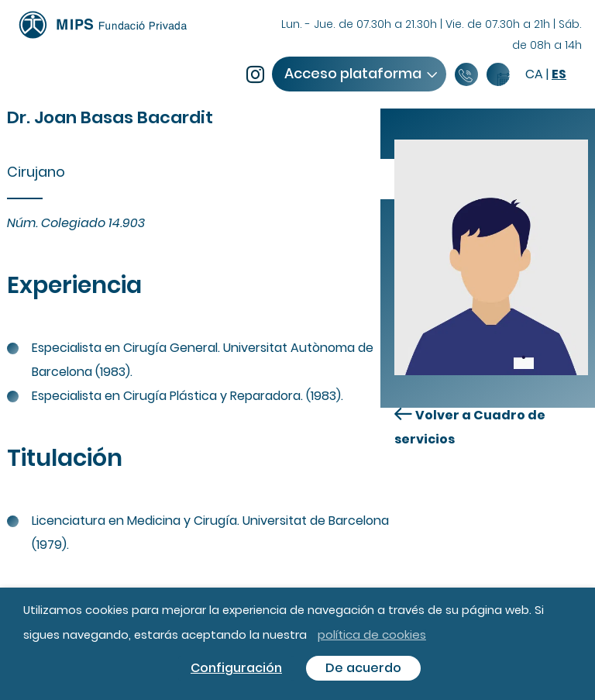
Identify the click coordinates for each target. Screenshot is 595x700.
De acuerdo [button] (363, 668)
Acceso (360, 73)
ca (534, 74)
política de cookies (372, 634)
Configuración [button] (236, 668)
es (559, 74)
